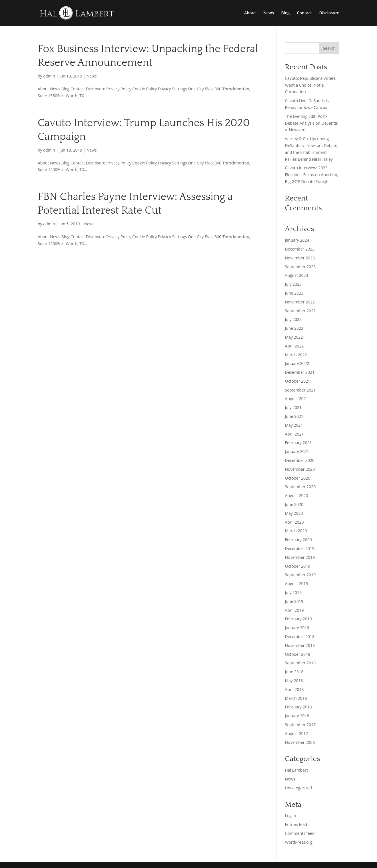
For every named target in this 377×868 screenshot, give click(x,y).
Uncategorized (298, 788)
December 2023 (300, 249)
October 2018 (298, 654)
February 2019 (298, 619)
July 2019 (293, 592)
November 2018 (300, 645)
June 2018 (294, 672)
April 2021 (294, 434)
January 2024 (297, 240)
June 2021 (294, 416)
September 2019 (300, 575)
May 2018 (294, 681)
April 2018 (294, 689)
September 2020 (300, 487)
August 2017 (297, 733)
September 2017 (300, 725)
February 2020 (298, 540)
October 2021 (298, 381)
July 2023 (293, 284)
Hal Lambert (296, 770)
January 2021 (297, 451)
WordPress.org (299, 842)
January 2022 (297, 363)
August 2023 (297, 275)
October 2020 (298, 478)
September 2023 (300, 267)
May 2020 (294, 513)
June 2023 (294, 293)
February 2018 (298, 707)
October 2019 (298, 566)
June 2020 (294, 504)
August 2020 (297, 495)
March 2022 (296, 355)
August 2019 (297, 584)
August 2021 (297, 399)
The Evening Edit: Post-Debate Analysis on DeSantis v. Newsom (311, 123)
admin (49, 76)
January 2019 (297, 628)
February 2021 (298, 443)
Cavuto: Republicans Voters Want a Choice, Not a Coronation (310, 85)
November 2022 (300, 302)
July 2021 (293, 407)
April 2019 (294, 610)
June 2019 (294, 601)
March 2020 (296, 531)
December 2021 (300, 372)
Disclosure (329, 13)
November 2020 (300, 469)
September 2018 (300, 663)
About (250, 13)
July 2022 (293, 319)
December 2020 (300, 460)
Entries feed (296, 824)
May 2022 (294, 337)
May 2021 (294, 425)
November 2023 (300, 258)
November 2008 (300, 742)
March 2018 (296, 698)
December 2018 (300, 636)
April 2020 (294, 522)
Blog (285, 13)
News (269, 13)
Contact (304, 13)
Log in (291, 816)
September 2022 (300, 311)
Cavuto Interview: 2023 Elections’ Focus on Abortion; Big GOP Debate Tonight (312, 175)
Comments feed (300, 833)
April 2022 (294, 346)
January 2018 (297, 716)
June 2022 (294, 328)
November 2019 (300, 557)
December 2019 (300, 548)
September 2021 (300, 390)
